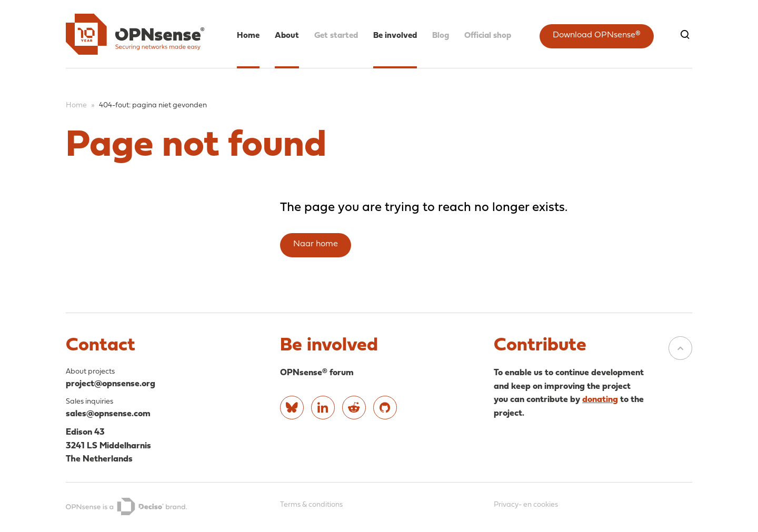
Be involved (395, 36)
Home (248, 36)
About (287, 36)
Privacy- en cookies (526, 505)
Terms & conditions (311, 505)
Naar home (316, 244)
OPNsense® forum (317, 373)
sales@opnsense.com (108, 414)
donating (600, 400)
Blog (441, 36)
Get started (336, 36)
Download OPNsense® (597, 35)
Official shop (488, 36)
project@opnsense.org (111, 384)
